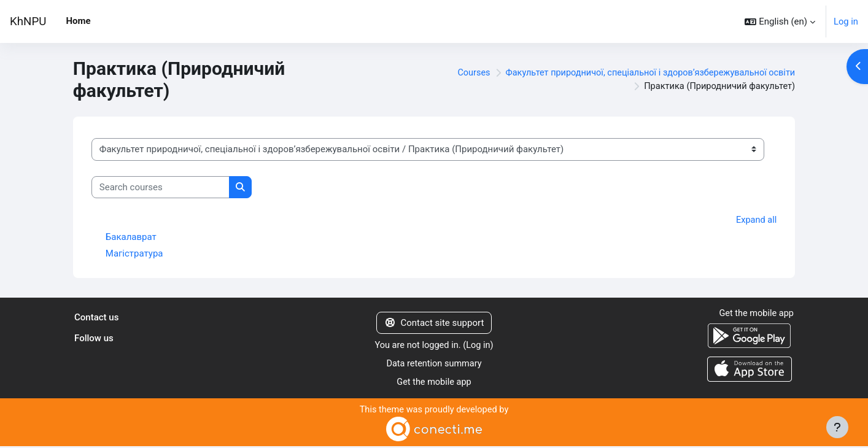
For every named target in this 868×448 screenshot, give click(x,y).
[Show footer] (837, 427)
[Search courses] (161, 187)
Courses (463, 73)
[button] (780, 21)
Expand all (756, 220)
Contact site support (434, 323)
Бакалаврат (131, 238)
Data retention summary (434, 365)
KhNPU (28, 21)
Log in (846, 21)
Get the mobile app (434, 384)
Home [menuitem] (78, 21)
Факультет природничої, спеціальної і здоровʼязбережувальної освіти (645, 73)
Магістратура (134, 254)
